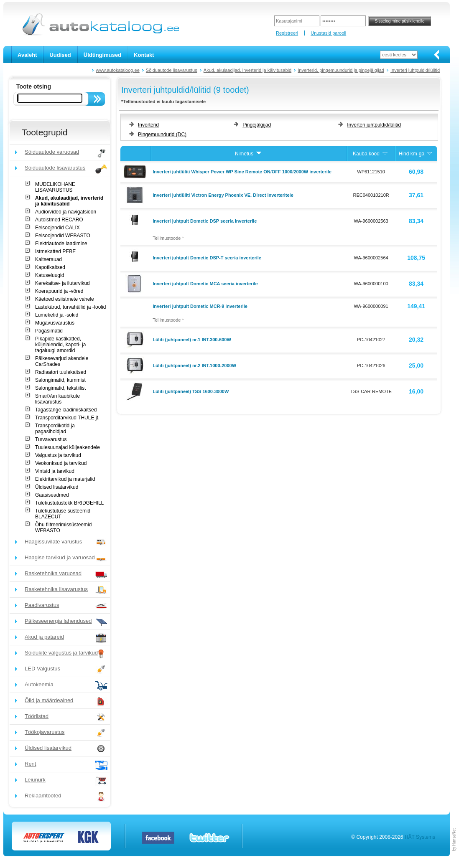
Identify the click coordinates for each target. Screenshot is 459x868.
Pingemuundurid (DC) (162, 135)
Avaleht (27, 55)
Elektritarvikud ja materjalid (65, 479)
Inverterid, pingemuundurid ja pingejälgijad (341, 70)
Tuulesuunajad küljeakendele (68, 447)
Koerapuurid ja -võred (59, 291)
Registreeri (287, 33)
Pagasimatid (49, 331)
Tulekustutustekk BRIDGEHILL (69, 503)
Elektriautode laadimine (61, 244)
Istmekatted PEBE (55, 251)
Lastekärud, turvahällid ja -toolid (70, 307)
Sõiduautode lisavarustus (172, 70)
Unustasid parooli (328, 33)
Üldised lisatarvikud (57, 487)
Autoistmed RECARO (59, 220)
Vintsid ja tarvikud (55, 471)
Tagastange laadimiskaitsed (66, 410)
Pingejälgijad (257, 125)
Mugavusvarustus (55, 323)
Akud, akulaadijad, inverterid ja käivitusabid (247, 70)
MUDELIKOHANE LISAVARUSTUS (55, 187)
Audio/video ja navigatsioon (66, 212)
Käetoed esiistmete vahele (65, 299)
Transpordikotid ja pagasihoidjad (55, 429)
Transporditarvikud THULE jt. (67, 418)
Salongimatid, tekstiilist (60, 388)
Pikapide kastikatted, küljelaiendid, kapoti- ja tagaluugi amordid (60, 345)
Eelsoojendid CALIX (57, 228)
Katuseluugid (50, 275)
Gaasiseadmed (52, 495)
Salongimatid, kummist (60, 380)
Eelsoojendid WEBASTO (63, 236)
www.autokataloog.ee (118, 70)
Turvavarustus (51, 439)
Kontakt (144, 55)
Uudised (60, 55)
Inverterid (148, 125)
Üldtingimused (102, 55)
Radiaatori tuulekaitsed (61, 372)
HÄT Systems (420, 837)
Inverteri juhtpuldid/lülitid (415, 70)
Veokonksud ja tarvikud (61, 463)
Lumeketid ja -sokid (57, 315)
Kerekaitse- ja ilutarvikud (62, 283)
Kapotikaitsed (50, 267)
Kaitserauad (48, 259)
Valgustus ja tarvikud (58, 455)
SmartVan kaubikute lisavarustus (57, 399)
